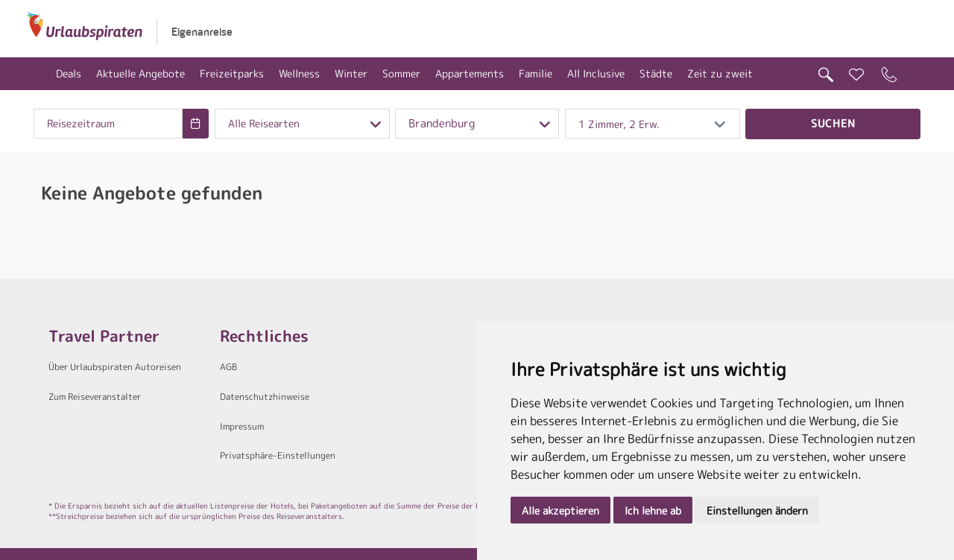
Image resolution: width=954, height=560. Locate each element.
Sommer (401, 73)
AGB (228, 367)
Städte (656, 73)
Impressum (242, 426)
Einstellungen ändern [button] (757, 510)
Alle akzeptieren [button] (560, 510)
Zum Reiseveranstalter (95, 397)
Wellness (299, 73)
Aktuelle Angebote (140, 73)
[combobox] (108, 124)
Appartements (470, 73)
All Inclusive (596, 73)
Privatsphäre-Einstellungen (278, 455)
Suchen (833, 123)
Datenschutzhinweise (265, 397)
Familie (536, 73)
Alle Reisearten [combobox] (264, 124)
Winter (351, 73)
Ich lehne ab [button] (653, 510)
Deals (69, 73)
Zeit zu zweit (720, 73)
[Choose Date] (196, 124)
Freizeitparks (232, 73)
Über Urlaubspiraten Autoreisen (115, 367)
